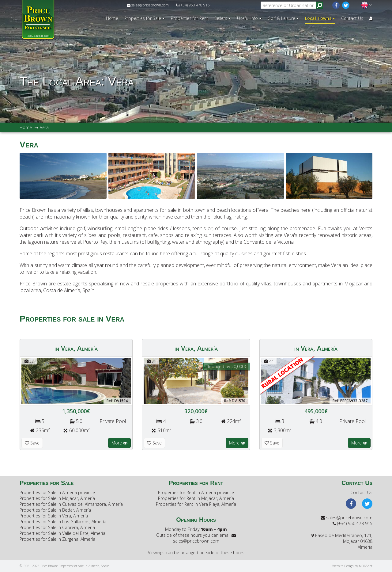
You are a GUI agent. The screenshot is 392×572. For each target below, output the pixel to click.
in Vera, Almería (76, 348)
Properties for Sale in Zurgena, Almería (57, 539)
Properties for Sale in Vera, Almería (54, 516)
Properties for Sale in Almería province (57, 492)
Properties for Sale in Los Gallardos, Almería (63, 522)
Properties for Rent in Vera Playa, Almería (196, 504)
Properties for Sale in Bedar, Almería (55, 510)
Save (32, 443)
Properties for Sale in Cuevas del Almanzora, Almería (71, 504)
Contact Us (352, 18)
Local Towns (320, 18)
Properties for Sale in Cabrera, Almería (57, 527)
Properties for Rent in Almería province (196, 492)
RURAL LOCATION (282, 373)
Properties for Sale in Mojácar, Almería (57, 498)
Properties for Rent (190, 18)
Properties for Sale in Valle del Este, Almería (62, 533)
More (119, 443)
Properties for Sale (145, 18)
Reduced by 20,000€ (227, 366)
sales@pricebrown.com (148, 5)
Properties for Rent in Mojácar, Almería (196, 498)
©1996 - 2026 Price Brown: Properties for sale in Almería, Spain (64, 566)
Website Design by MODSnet (352, 566)
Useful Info (249, 18)
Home (112, 18)
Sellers (223, 18)
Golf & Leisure (283, 18)
